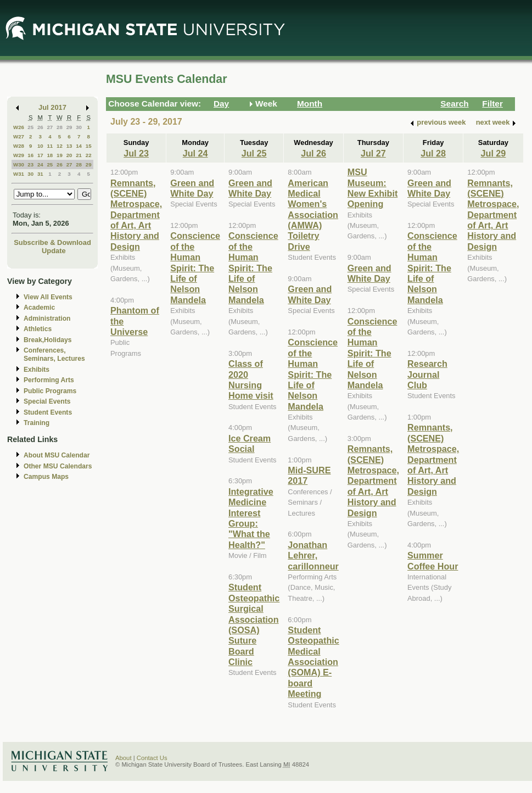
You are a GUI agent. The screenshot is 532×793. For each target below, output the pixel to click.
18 (50, 155)
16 (30, 155)
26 (40, 127)
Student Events (48, 412)
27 (50, 127)
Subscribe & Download (52, 242)
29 (69, 127)
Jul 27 (373, 153)
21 (79, 155)
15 (89, 146)
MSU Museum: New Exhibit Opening (373, 188)
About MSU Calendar (57, 455)
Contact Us (152, 758)
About (124, 758)
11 (50, 146)
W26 (19, 127)
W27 (19, 136)
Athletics (38, 329)
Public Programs (50, 391)
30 (79, 127)
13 (69, 146)
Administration (47, 319)
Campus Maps (46, 477)
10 (40, 146)
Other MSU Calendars (58, 466)
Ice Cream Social (250, 443)
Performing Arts (49, 380)
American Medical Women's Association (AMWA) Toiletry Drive (313, 215)
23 (30, 164)
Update (54, 251)
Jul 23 (136, 153)
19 (60, 155)
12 (60, 146)
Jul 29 (494, 153)
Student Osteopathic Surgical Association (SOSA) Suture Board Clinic (254, 624)
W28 (19, 146)
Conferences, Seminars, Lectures (54, 354)
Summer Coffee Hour (433, 560)
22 (89, 155)
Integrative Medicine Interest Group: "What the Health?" (251, 518)
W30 (19, 164)
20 (69, 155)
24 (40, 164)
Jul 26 (313, 153)
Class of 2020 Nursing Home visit (251, 379)
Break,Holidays (48, 340)
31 (40, 174)
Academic (39, 308)
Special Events (47, 401)
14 (79, 146)
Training (37, 423)
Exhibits (37, 370)
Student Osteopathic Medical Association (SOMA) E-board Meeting (313, 662)
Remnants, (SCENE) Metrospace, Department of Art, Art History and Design (136, 215)
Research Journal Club (427, 374)
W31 (19, 174)
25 (30, 127)
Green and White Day (192, 188)
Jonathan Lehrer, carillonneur (313, 555)
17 (40, 155)
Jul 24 (195, 153)
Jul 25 (254, 153)
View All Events (48, 297)
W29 (19, 155)
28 (60, 127)
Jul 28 (433, 153)
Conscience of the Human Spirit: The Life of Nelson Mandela (195, 267)
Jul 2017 (52, 107)
